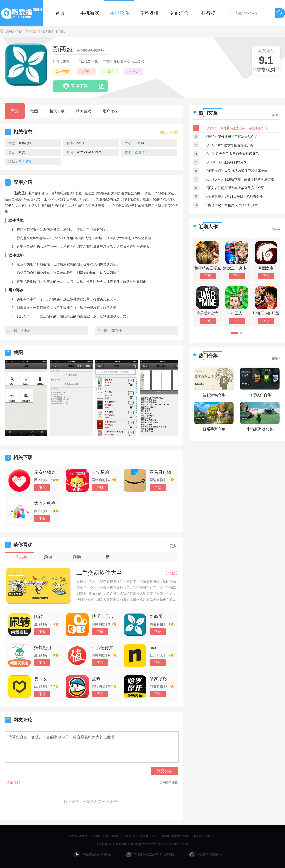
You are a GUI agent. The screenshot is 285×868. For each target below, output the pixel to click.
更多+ (174, 546)
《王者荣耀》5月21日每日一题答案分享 (234, 196)
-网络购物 (47, 32)
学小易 (25, 330)
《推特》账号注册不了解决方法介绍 (231, 137)
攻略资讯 (149, 13)
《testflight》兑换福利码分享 (226, 162)
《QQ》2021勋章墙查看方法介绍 (229, 145)
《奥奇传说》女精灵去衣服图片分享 (231, 205)
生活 (134, 71)
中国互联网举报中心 (206, 854)
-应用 (36, 32)
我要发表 (164, 771)
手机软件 (119, 13)
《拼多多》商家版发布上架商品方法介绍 (234, 188)
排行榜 (209, 13)
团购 (110, 71)
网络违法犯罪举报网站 (93, 854)
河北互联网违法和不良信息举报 (150, 854)
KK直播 (116, 330)
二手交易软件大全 (99, 573)
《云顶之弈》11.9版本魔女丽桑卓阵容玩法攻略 (239, 179)
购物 (86, 71)
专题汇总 (179, 13)
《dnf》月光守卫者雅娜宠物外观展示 (232, 154)
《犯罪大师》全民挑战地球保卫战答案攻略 (236, 171)
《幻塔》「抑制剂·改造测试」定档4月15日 (236, 128)
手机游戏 (90, 13)
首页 (60, 13)
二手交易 (62, 71)
